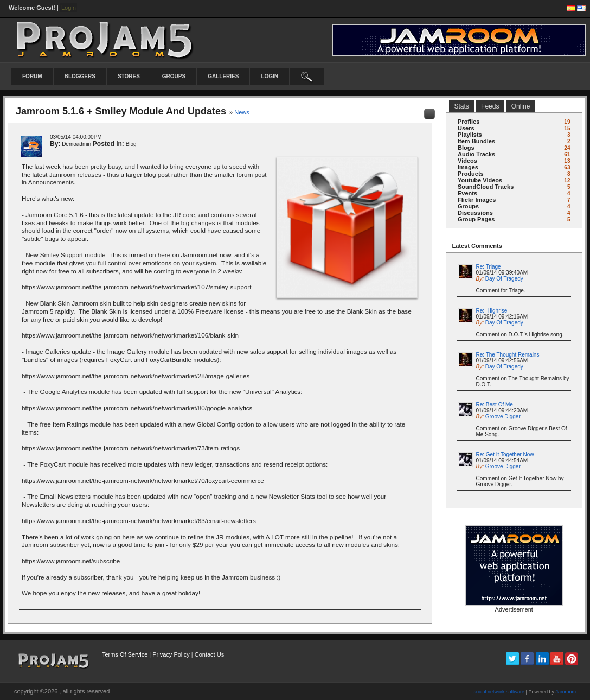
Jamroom (566, 692)
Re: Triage (489, 267)
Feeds (490, 106)
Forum (32, 76)
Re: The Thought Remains (508, 355)
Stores (129, 76)
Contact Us (209, 654)
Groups (174, 76)
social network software (499, 692)
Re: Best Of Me (495, 405)
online (521, 106)
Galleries (223, 76)
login (270, 76)
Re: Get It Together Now (505, 454)
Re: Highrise (492, 311)
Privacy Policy (171, 654)
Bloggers (80, 76)
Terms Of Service (125, 654)
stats (462, 106)
